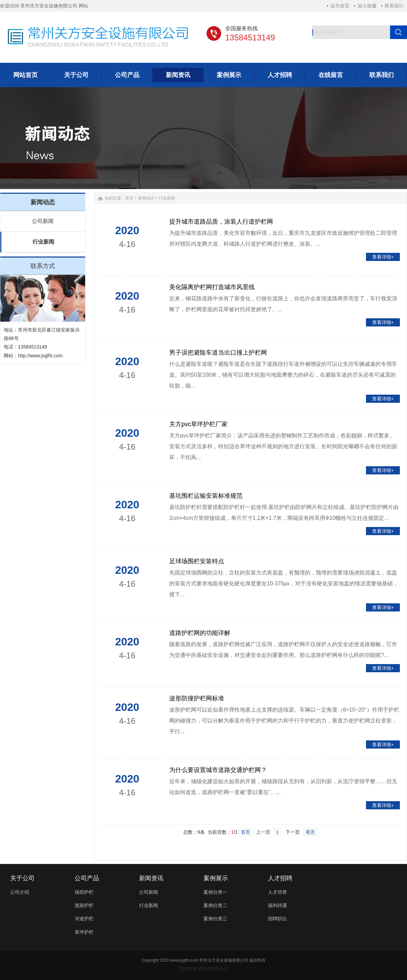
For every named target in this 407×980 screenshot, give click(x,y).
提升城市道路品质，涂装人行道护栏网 (221, 222)
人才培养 (277, 892)
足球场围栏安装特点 (197, 561)
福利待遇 (277, 905)
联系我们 (394, 6)
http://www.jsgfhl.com (40, 356)
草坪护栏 (84, 932)
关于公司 (22, 878)
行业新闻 (43, 242)
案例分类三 (215, 919)
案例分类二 (215, 905)
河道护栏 (84, 919)
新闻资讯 (151, 878)
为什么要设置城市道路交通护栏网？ (218, 770)
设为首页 (340, 6)
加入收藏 (367, 6)
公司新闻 (43, 221)
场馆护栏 (84, 892)
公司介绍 (20, 892)
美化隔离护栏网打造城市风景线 (212, 287)
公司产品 (87, 878)
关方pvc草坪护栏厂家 (198, 424)
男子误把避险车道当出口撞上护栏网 (218, 353)
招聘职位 (277, 919)
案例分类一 (215, 892)
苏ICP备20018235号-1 (203, 969)
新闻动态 (146, 198)
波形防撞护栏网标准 (197, 698)
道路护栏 (84, 905)
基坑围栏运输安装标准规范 (206, 496)
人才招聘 (280, 878)
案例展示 (216, 878)
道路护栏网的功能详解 (200, 633)
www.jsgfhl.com (184, 960)
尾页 (310, 832)
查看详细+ (383, 257)
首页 (129, 198)
